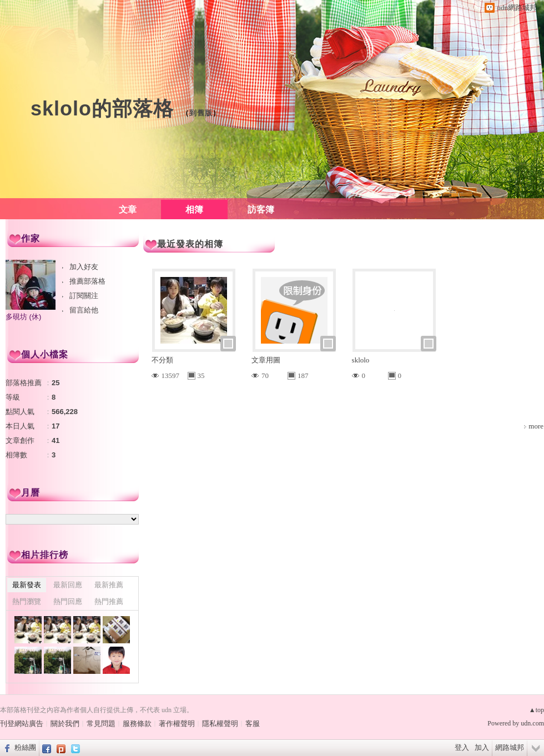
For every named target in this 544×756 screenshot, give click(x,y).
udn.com (532, 723)
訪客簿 (261, 210)
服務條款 (137, 724)
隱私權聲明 (220, 724)
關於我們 (65, 724)
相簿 (194, 210)
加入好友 (84, 267)
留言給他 (84, 310)
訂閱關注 (84, 296)
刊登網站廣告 (22, 724)
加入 (482, 747)
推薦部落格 (87, 281)
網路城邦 (510, 747)
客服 (253, 724)
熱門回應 (68, 601)
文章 (128, 210)
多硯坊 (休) (23, 317)
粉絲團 (25, 747)
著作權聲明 (177, 724)
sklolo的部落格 (102, 109)
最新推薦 (109, 585)
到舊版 (201, 113)
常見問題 (101, 724)
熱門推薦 (109, 601)
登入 (462, 747)
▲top (537, 710)
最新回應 (68, 585)
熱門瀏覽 (27, 601)
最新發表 (27, 585)
